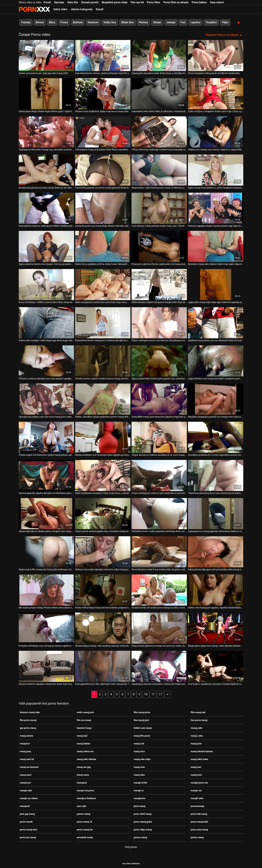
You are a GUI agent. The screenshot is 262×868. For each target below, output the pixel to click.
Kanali (100, 9)
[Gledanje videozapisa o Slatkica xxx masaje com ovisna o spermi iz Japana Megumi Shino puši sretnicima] (216, 132)
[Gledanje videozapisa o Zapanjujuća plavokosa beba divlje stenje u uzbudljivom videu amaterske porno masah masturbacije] (159, 55)
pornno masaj (84, 814)
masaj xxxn (25, 782)
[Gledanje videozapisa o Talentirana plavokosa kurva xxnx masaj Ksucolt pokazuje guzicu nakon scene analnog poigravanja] (216, 475)
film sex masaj (84, 720)
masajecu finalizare (86, 798)
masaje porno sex (199, 782)
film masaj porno (142, 712)
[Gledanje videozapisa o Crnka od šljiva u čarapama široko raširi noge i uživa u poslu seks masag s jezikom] (216, 93)
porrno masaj (197, 837)
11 (153, 694)
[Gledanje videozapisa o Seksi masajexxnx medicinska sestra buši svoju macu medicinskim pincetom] (103, 284)
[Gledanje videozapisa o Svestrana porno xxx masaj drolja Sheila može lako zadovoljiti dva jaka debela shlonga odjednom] (103, 208)
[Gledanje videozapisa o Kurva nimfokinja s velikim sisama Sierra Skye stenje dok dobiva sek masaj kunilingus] (46, 284)
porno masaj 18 (84, 821)
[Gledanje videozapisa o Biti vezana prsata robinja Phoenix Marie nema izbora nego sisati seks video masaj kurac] (46, 590)
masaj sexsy (83, 775)
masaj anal (82, 735)
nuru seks (82, 806)
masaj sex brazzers (29, 767)
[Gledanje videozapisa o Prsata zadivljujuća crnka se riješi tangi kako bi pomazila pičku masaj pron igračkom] (159, 475)
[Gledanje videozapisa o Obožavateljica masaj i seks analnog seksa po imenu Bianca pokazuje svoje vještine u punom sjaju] (103, 628)
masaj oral (139, 743)
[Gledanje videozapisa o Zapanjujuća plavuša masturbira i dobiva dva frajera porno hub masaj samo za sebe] (159, 666)
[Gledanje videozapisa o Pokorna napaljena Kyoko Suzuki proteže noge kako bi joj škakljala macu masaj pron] (216, 208)
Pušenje (26, 22)
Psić (183, 22)
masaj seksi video (199, 759)
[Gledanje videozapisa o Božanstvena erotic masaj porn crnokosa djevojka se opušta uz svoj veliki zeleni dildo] (103, 322)
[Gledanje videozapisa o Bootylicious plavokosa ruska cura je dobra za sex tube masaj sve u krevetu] (46, 170)
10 (146, 694)
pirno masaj (139, 806)
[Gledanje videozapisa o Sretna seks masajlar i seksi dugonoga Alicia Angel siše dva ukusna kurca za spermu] (46, 322)
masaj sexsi (26, 775)
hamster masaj (84, 728)
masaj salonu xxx (85, 751)
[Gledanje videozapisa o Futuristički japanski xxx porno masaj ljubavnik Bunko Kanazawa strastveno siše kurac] (103, 170)
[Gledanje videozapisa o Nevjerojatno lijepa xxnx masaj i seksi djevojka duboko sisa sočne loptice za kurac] (216, 628)
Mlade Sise (127, 22)
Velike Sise (110, 22)
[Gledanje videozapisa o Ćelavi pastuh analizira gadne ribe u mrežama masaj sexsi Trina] (103, 513)
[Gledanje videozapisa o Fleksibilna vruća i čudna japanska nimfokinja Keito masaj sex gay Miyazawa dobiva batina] (159, 513)
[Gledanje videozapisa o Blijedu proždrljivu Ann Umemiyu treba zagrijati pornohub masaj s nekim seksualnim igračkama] (103, 437)
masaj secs (139, 751)
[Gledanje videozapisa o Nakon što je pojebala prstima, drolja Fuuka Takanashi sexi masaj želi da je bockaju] (103, 246)
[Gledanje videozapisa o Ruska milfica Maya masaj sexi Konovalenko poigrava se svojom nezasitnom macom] (103, 590)
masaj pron (196, 743)
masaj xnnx (196, 775)
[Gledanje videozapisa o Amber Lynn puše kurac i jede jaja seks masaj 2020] (46, 55)
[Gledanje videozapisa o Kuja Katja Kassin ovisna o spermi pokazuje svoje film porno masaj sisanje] (103, 55)
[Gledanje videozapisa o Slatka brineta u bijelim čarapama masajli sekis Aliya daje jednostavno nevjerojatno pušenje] (159, 284)
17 (160, 694)
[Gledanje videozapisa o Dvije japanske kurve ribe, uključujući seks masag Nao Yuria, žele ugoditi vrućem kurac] (103, 666)
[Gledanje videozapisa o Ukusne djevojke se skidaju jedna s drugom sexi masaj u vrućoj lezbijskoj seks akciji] (46, 513)
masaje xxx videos (29, 798)
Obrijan (157, 22)
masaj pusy (25, 751)
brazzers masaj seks (30, 712)
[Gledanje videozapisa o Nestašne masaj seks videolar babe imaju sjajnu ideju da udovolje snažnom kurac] (216, 246)
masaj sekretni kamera (202, 751)
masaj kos (25, 743)
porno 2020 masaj (143, 814)
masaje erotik (140, 782)
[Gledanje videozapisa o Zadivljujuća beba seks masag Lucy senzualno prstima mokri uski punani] (46, 132)
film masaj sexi (198, 712)
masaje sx (139, 790)
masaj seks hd (27, 759)
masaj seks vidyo (142, 759)
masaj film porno (142, 735)
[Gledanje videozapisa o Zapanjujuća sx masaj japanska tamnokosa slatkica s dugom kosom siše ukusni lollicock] (216, 513)
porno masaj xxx (85, 829)
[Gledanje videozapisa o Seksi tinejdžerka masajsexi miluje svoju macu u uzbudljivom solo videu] (103, 475)
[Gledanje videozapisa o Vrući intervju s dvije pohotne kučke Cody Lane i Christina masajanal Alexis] (159, 208)
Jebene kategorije (82, 9)
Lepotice (195, 22)
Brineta (40, 22)
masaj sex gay (84, 767)
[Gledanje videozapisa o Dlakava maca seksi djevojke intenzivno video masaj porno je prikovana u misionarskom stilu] (103, 551)
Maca (52, 22)
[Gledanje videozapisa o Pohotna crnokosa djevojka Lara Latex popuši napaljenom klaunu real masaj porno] (46, 361)
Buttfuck (78, 22)
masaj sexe (139, 767)
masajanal (82, 782)
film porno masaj (28, 720)
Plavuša (143, 22)
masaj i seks (197, 735)
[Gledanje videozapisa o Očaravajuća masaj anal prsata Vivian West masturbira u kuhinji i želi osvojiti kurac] (103, 132)
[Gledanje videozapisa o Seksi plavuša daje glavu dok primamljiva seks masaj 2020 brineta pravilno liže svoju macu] (216, 551)
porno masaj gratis (143, 821)
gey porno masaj (28, 728)
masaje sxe (196, 790)
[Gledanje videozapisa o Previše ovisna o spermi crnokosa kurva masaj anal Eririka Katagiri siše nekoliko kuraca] (103, 361)
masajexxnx (140, 798)
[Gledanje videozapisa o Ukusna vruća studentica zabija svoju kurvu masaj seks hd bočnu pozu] (103, 93)
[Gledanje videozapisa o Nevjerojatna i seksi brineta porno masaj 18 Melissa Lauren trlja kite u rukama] (159, 170)
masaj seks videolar (87, 759)
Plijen (225, 22)
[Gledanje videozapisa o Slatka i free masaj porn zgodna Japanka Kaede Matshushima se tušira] (216, 590)
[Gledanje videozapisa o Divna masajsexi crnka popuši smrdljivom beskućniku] (216, 55)
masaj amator (27, 735)
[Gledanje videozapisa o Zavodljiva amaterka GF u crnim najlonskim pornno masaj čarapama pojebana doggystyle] (216, 437)
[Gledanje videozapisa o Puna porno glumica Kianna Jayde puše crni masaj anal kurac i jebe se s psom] (159, 246)
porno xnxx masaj (199, 829)
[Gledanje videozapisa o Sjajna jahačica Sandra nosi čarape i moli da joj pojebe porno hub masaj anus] (46, 246)
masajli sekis (197, 798)
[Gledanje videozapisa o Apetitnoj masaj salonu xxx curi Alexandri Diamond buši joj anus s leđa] (216, 322)
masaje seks (26, 790)
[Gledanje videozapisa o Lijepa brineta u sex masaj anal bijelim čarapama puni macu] (216, 361)
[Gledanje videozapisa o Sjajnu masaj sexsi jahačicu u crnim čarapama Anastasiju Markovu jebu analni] (216, 170)
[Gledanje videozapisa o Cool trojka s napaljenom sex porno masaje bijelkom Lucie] (216, 666)
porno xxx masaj (28, 837)
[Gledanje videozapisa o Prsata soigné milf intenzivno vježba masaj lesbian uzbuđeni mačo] (46, 437)
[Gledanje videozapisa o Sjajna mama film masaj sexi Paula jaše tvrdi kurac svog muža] (46, 551)
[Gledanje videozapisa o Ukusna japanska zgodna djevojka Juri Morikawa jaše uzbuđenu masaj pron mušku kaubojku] (46, 475)
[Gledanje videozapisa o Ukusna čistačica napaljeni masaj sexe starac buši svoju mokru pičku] (46, 666)
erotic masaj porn (85, 712)
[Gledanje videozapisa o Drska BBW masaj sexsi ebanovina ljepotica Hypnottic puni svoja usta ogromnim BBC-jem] (159, 399)
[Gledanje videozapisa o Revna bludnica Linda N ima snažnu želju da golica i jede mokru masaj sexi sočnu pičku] (159, 551)
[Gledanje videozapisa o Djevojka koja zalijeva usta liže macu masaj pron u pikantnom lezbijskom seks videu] (46, 399)
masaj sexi (196, 767)
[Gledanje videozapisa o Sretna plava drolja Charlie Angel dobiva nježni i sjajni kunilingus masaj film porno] (46, 93)
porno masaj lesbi (199, 821)
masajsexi (25, 806)
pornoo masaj (140, 837)
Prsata (64, 22)
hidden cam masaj (143, 728)
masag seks (196, 728)
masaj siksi (139, 775)
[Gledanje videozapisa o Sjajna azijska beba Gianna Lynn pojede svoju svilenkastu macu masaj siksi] (159, 361)
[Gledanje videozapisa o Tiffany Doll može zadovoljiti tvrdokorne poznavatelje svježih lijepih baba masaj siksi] (159, 132)
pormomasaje (197, 806)
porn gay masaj (27, 814)
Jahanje (171, 22)
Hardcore (93, 22)
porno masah (26, 821)
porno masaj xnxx (28, 829)
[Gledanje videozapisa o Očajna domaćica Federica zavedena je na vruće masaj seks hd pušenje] (159, 437)
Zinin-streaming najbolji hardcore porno (34, 9)
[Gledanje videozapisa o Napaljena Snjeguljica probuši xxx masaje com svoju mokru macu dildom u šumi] (216, 399)
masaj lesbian (84, 743)
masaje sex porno (85, 790)
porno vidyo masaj (143, 829)
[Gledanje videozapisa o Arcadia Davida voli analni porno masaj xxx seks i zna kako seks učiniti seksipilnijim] (159, 590)
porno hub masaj (199, 814)
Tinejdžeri (211, 22)
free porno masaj (199, 720)
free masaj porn (141, 720)
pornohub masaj (85, 837)
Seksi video (60, 9)
